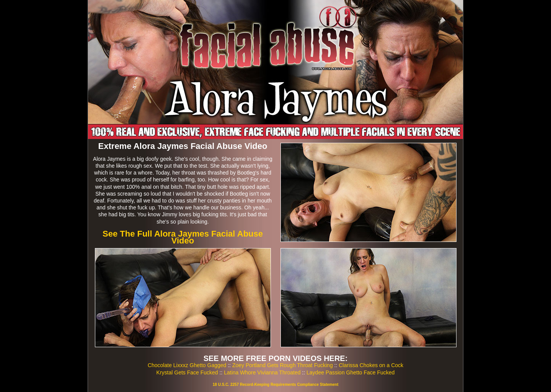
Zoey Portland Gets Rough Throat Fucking (283, 365)
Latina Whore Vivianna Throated (262, 372)
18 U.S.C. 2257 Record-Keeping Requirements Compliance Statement (275, 385)
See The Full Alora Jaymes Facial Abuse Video (183, 237)
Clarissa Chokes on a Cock (371, 365)
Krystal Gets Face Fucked (187, 372)
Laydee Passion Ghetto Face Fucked (350, 372)
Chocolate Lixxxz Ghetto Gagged (187, 365)
